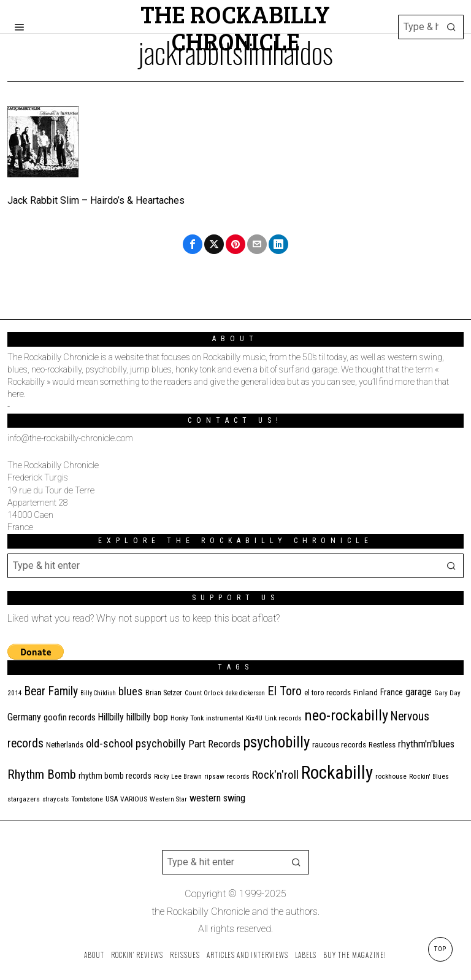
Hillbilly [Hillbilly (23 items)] (111, 717)
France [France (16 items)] (392, 692)
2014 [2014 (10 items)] (15, 693)
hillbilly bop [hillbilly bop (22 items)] (147, 717)
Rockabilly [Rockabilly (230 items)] (337, 773)
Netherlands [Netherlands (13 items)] (65, 745)
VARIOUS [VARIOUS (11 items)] (134, 799)
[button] (451, 27)
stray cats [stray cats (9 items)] (56, 799)
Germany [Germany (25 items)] (24, 717)
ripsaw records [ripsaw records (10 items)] (227, 777)
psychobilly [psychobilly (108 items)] (276, 742)
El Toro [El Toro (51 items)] (285, 691)
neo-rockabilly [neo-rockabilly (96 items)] (346, 716)
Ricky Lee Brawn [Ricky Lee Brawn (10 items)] (178, 777)
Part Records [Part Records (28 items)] (214, 744)
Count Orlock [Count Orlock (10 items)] (204, 693)
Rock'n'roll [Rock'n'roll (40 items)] (275, 775)
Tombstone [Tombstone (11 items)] (87, 799)
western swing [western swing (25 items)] (217, 798)
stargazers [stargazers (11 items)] (24, 799)
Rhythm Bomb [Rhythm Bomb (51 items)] (42, 774)
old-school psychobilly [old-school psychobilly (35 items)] (136, 743)
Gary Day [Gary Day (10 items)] (447, 693)
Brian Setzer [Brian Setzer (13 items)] (164, 693)
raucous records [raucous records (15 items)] (339, 745)
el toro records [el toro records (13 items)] (327, 693)
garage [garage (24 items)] (419, 692)
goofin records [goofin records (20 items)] (70, 717)
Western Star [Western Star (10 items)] (168, 799)
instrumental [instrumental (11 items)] (225, 718)
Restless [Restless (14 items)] (382, 745)
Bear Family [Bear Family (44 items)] (51, 691)
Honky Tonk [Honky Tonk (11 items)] (187, 718)
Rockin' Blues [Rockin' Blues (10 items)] (429, 777)
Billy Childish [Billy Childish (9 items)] (98, 693)
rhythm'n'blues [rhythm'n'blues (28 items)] (426, 744)
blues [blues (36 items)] (131, 692)
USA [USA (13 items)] (112, 799)
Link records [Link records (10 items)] (283, 718)
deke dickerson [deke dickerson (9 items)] (245, 693)
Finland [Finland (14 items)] (366, 693)
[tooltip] (193, 244)
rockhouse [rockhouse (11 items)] (391, 776)
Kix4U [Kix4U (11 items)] (254, 718)
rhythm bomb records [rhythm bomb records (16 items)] (115, 776)
